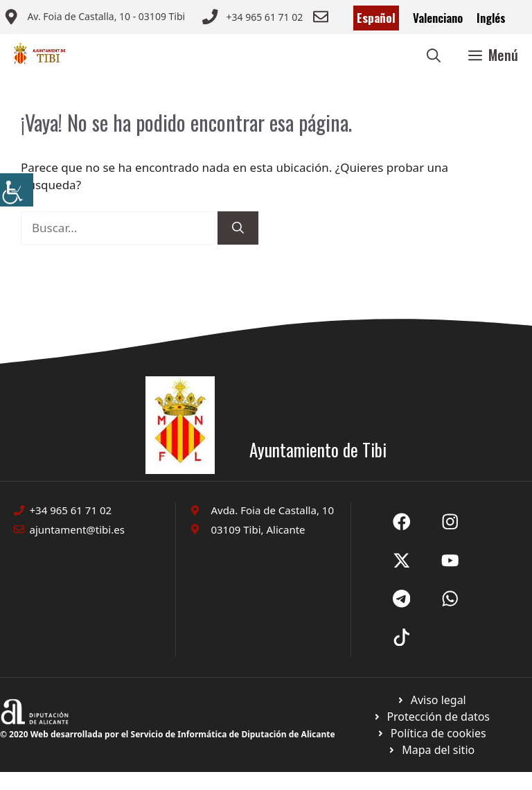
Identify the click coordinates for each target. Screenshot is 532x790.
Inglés (491, 18)
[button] (434, 55)
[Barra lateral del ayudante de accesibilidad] (17, 190)
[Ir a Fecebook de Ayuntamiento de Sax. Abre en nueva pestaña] (402, 522)
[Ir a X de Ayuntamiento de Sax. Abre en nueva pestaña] (450, 522)
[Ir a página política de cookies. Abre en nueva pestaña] (431, 717)
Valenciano (438, 18)
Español (376, 18)
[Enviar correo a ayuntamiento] (94, 18)
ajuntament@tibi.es (77, 529)
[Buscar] (238, 228)
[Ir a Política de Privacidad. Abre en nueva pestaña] (431, 700)
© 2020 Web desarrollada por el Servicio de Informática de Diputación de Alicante (168, 734)
